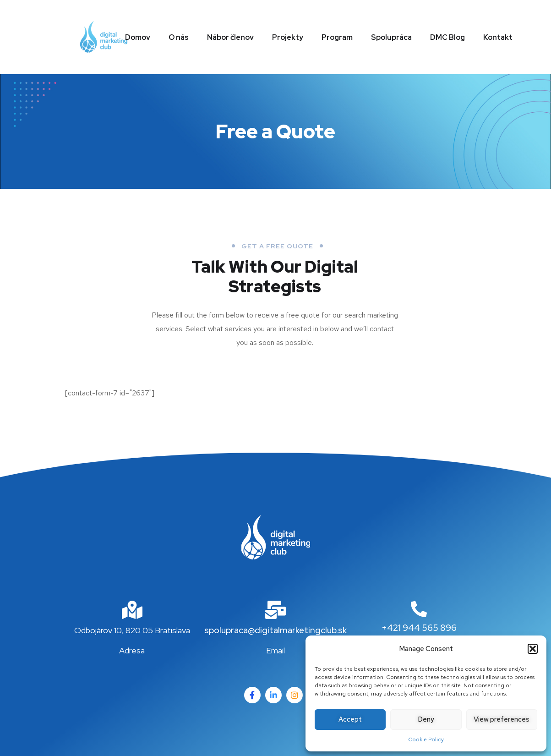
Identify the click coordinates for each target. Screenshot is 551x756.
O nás (179, 37)
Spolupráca (391, 37)
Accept (350, 719)
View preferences (502, 719)
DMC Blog (447, 37)
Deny (426, 719)
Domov (138, 37)
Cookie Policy (426, 740)
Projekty (288, 37)
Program (337, 37)
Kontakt (498, 37)
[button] (533, 649)
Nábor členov (230, 37)
